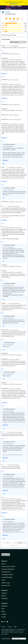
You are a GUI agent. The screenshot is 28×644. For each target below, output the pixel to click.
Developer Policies (7, 575)
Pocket (4, 617)
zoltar (11, 359)
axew (11, 303)
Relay (3, 611)
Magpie (11, 84)
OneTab (8, 12)
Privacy (3, 627)
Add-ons (4, 561)
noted (15, 629)
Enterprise (5, 598)
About (3, 564)
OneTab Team (11, 14)
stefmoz (12, 119)
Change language (6, 639)
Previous (8, 543)
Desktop (4, 593)
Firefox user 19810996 (9, 499)
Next (20, 543)
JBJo (11, 206)
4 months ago (15, 46)
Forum (3, 580)
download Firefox (14, 3)
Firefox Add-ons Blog (8, 566)
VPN (3, 609)
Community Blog (7, 577)
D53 (11, 465)
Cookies (9, 627)
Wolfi (11, 104)
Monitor (4, 614)
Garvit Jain (12, 432)
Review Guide (6, 585)
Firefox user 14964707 (9, 272)
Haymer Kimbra (13, 124)
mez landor (12, 202)
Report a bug (6, 583)
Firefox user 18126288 (9, 355)
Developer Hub (6, 572)
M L (10, 46)
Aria (10, 330)
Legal (15, 627)
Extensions (8, 8)
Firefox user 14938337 (9, 266)
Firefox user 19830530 (9, 60)
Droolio (11, 389)
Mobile (4, 596)
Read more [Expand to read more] (4, 73)
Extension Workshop (8, 569)
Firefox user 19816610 (9, 228)
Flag (3, 51)
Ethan (11, 54)
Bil (10, 80)
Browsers (4, 606)
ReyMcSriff (12, 167)
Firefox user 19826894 (9, 110)
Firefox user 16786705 (9, 384)
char (11, 115)
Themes (15, 8)
